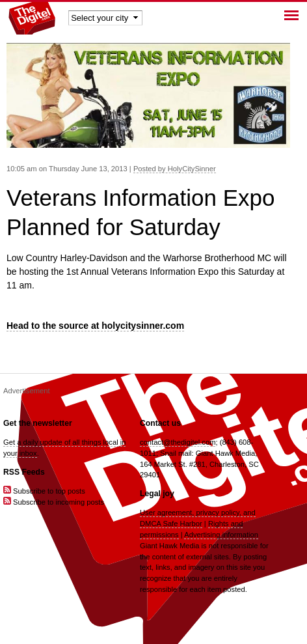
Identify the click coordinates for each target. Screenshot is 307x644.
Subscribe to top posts (44, 491)
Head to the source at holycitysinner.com (95, 326)
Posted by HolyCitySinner (175, 169)
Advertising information (221, 535)
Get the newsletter (38, 423)
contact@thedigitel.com (178, 442)
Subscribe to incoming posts (54, 502)
